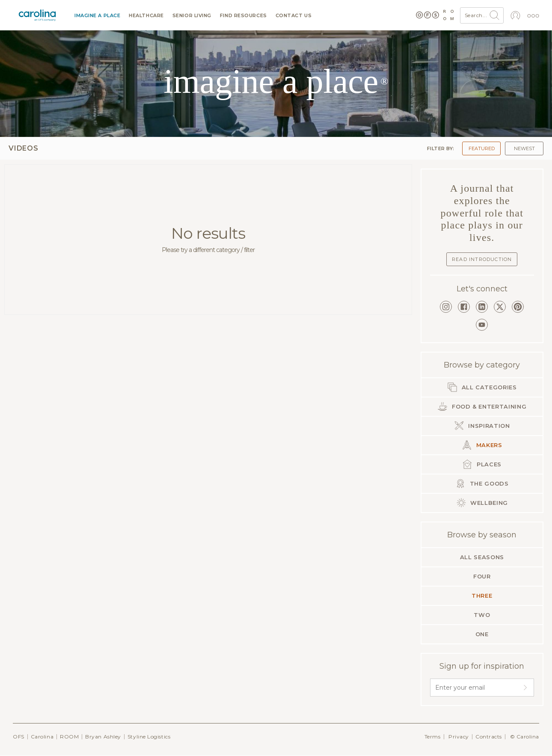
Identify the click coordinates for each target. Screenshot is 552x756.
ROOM (69, 737)
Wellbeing (482, 503)
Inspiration (482, 426)
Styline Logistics (149, 737)
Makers (482, 445)
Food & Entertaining (482, 406)
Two (482, 615)
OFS (19, 737)
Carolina (42, 737)
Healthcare (146, 16)
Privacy (459, 737)
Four (482, 576)
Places (482, 464)
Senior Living (192, 16)
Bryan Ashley (103, 737)
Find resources (243, 16)
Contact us (294, 16)
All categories (482, 387)
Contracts (489, 737)
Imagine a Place (97, 16)
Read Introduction (482, 259)
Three (482, 596)
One (482, 634)
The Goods (482, 483)
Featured (482, 148)
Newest (524, 148)
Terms (433, 737)
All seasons (482, 557)
